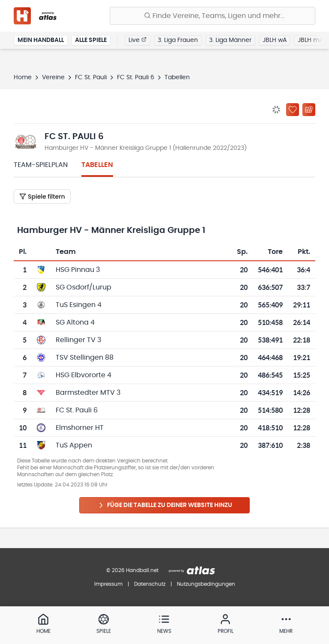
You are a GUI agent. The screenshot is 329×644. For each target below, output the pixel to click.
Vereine (53, 78)
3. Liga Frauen (178, 40)
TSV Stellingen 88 (85, 358)
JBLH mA (310, 40)
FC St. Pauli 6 (136, 78)
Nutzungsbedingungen (206, 584)
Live (138, 40)
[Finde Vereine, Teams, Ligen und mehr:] (212, 16)
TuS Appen (74, 445)
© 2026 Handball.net (132, 570)
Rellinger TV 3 (78, 340)
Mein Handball (41, 40)
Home (23, 78)
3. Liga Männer (230, 40)
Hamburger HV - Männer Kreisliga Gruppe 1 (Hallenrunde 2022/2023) (146, 148)
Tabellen (97, 165)
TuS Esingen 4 (79, 305)
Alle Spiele (91, 40)
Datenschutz (150, 584)
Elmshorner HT (80, 428)
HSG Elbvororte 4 (84, 375)
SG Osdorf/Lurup (84, 287)
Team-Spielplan (41, 165)
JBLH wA (275, 40)
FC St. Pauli (91, 78)
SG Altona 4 (75, 322)
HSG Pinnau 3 (78, 270)
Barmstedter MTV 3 (88, 393)
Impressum (108, 584)
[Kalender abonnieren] (309, 110)
